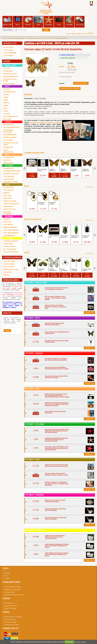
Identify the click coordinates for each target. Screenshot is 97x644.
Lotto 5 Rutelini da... (54, 237)
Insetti (18, 21)
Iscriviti (7, 330)
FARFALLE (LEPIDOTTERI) (68, 55)
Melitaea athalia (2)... (64, 170)
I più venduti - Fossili (32, 459)
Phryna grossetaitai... (64, 270)
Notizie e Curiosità (9, 267)
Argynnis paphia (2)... (53, 170)
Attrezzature (80, 21)
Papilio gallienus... (30, 270)
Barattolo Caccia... (74, 170)
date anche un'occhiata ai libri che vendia (44, 122)
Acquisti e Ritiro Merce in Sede (14, 595)
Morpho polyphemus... (54, 270)
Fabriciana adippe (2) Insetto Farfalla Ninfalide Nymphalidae (47, 38)
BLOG (85, 34)
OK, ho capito (69, 642)
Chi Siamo (8, 573)
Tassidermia (69, 21)
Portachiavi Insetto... (30, 203)
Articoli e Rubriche (9, 264)
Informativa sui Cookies (12, 625)
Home (73, 34)
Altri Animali (49, 21)
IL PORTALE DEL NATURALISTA (12, 257)
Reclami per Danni (10, 619)
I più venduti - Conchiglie (34, 353)
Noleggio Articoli (10, 592)
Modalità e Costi (9, 603)
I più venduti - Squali (32, 389)
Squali (38, 21)
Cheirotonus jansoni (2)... (64, 237)
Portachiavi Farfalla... (53, 203)
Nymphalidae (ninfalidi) (17, 38)
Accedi (68, 34)
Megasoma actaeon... (86, 237)
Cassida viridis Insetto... (87, 270)
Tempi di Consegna (10, 608)
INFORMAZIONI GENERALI (11, 280)
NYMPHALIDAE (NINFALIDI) (68, 58)
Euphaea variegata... (75, 270)
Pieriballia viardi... (41, 270)
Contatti (79, 34)
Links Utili (6, 275)
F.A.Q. (6, 576)
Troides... (41, 236)
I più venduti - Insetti (33, 318)
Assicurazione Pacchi (11, 606)
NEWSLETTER (7, 313)
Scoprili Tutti (89, 313)
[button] (26, 168)
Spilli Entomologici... (32, 170)
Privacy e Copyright (10, 622)
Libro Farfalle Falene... (42, 170)
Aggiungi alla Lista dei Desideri (70, 88)
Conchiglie (28, 21)
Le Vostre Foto (7, 272)
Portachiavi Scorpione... (42, 203)
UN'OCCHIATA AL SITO (10, 43)
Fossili (59, 21)
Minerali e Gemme (7, 21)
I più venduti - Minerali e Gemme (36, 283)
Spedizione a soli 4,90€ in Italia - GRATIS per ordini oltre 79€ (52, 43)
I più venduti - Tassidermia (34, 495)
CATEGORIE (7, 61)
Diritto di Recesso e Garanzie (13, 617)
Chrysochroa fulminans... (75, 237)
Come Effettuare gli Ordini (13, 587)
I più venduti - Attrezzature (35, 530)
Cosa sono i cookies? (80, 642)
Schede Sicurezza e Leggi (11, 269)
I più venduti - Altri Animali (35, 424)
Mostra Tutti (89, 187)
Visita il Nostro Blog (9, 261)
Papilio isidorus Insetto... (32, 237)
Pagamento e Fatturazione (13, 589)
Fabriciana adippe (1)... (86, 170)
